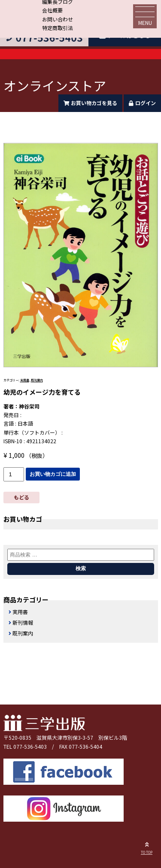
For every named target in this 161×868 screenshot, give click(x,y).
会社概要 (52, 10)
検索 (81, 569)
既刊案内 (37, 380)
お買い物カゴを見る (91, 103)
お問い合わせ (58, 19)
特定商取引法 (58, 28)
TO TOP (147, 847)
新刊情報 (23, 622)
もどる (21, 497)
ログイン (142, 103)
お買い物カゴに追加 (53, 474)
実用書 (25, 380)
